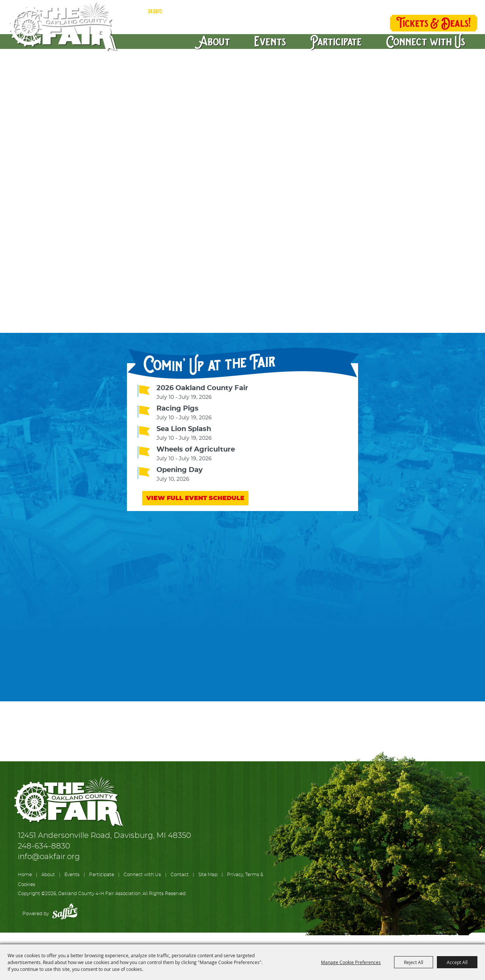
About (215, 41)
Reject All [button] (414, 962)
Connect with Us (426, 41)
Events (270, 41)
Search (343, 24)
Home (25, 875)
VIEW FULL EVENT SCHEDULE (195, 498)
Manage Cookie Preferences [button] (351, 962)
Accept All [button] (457, 962)
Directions (353, 7)
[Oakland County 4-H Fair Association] (63, 27)
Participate (336, 41)
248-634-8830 (44, 846)
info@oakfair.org (49, 857)
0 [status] (457, 9)
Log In (396, 8)
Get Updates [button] (366, 24)
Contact (180, 875)
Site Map (208, 875)
